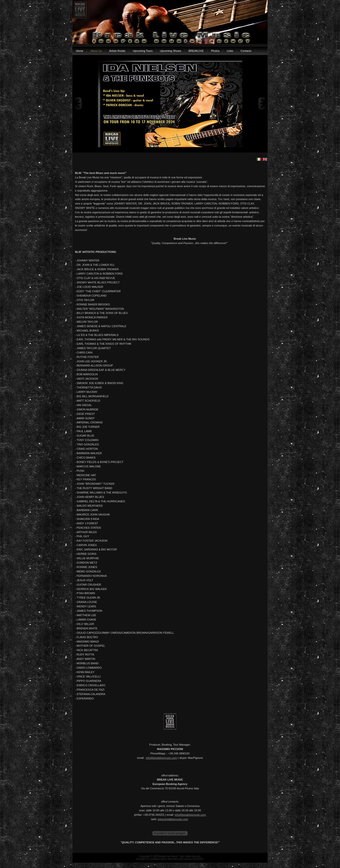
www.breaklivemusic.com (173, 819)
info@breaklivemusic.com (161, 758)
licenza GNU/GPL (194, 859)
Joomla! (140, 859)
